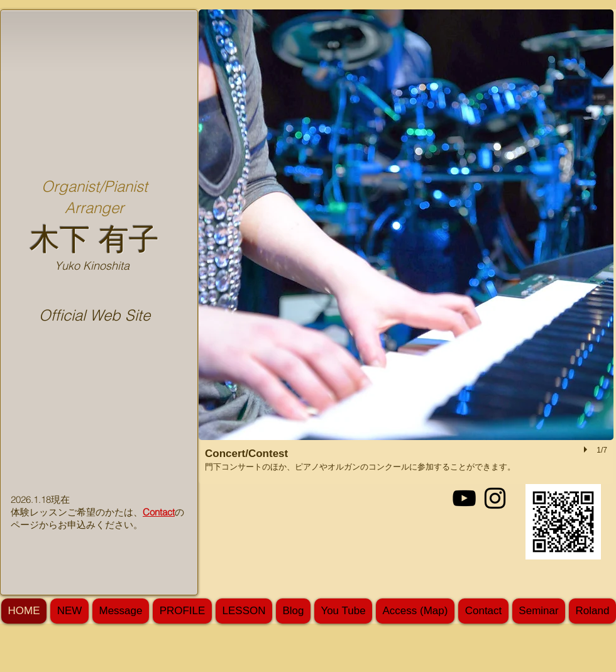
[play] (587, 449)
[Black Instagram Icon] (495, 498)
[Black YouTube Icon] (464, 498)
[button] (406, 247)
